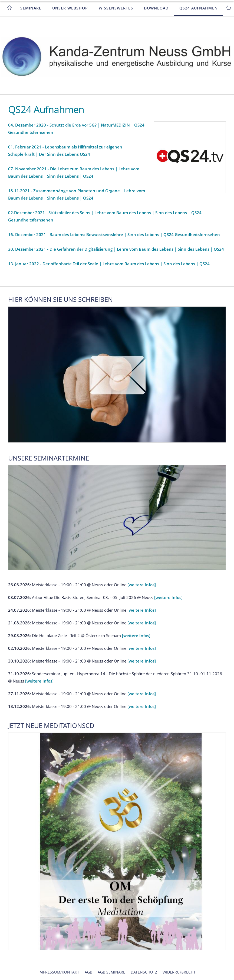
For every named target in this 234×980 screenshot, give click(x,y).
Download (156, 8)
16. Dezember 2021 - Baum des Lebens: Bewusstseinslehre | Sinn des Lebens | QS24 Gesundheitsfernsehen (114, 234)
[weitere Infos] (142, 585)
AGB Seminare (111, 972)
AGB (88, 972)
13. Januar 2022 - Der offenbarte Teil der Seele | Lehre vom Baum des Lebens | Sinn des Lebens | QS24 (109, 264)
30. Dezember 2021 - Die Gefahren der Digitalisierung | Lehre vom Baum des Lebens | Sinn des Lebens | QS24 (116, 249)
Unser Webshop (70, 8)
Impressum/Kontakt (59, 972)
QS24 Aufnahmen (199, 8)
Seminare (31, 8)
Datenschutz (144, 972)
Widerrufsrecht (179, 972)
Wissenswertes (116, 8)
